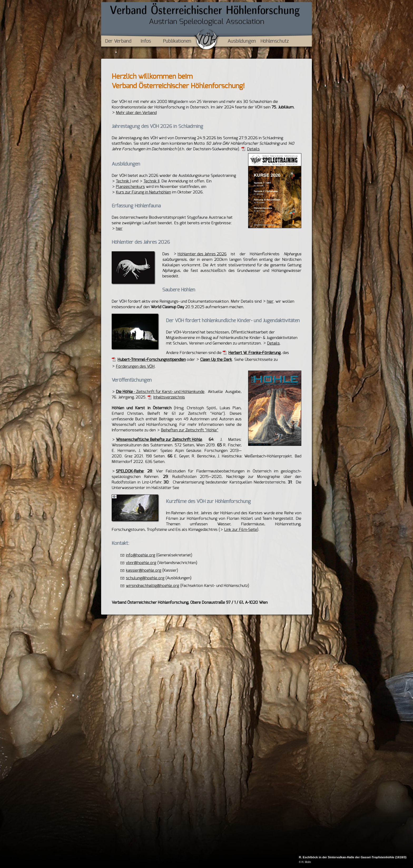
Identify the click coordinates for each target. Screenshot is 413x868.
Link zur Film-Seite (241, 530)
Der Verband (118, 41)
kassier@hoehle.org (144, 570)
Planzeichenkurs (130, 187)
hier (119, 229)
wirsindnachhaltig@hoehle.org (153, 586)
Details (253, 149)
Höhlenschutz (275, 41)
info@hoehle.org (141, 555)
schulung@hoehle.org (145, 578)
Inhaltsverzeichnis (169, 397)
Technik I (123, 181)
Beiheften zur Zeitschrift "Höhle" (190, 430)
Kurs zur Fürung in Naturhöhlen (143, 192)
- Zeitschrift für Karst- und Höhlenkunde (160, 392)
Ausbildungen (242, 41)
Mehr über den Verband (136, 113)
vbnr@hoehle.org (141, 563)
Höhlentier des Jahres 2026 (202, 254)
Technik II (151, 181)
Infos (146, 41)
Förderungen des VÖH (135, 366)
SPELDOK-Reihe (130, 471)
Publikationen (177, 41)
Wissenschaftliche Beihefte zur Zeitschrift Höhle (159, 440)
